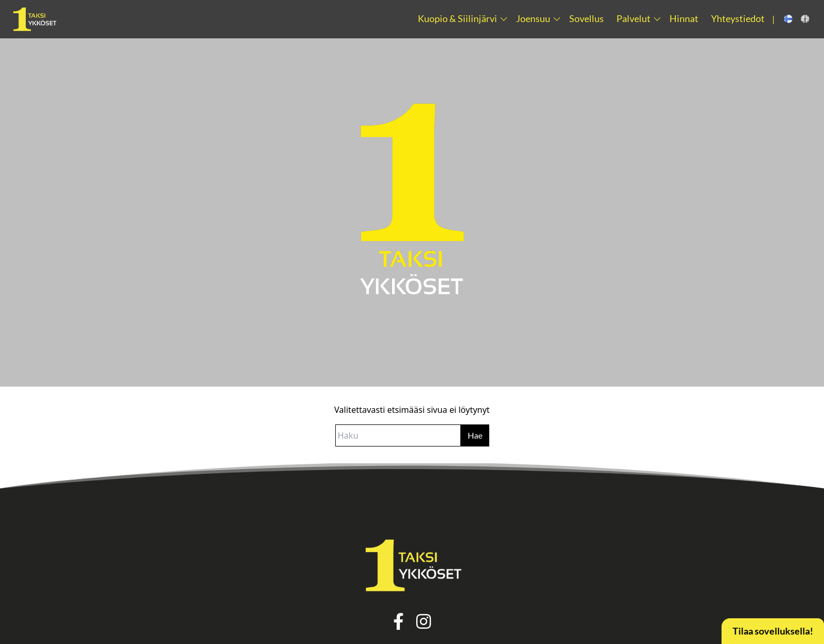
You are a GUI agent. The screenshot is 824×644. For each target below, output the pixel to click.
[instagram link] (424, 625)
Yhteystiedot (738, 19)
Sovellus (586, 19)
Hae (475, 435)
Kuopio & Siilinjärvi (457, 19)
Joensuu (533, 19)
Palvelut (634, 19)
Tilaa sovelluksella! (773, 631)
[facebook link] (398, 625)
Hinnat (684, 19)
